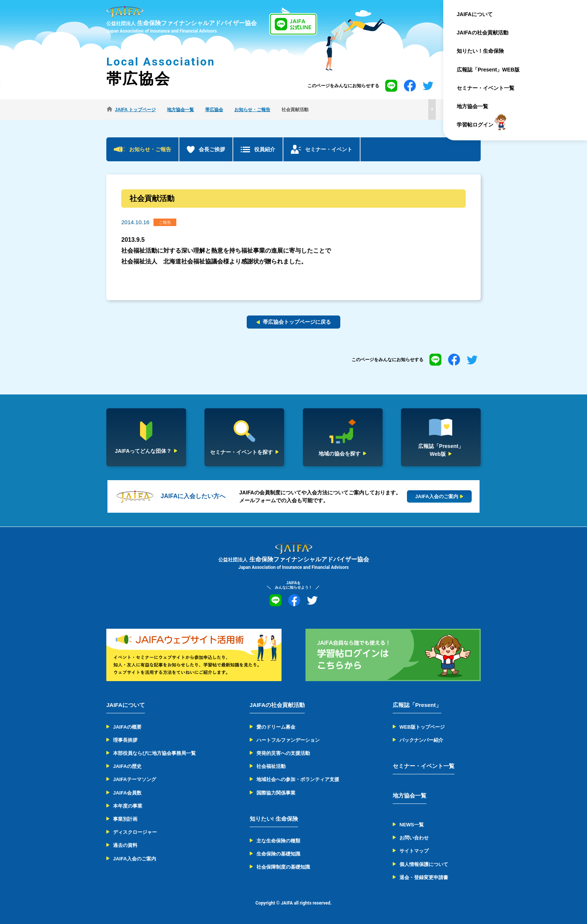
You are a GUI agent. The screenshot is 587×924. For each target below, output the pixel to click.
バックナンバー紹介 (421, 740)
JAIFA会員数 (127, 793)
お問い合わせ (414, 838)
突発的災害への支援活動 (283, 753)
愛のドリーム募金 (276, 727)
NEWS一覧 (412, 825)
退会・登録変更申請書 (424, 877)
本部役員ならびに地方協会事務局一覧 (154, 753)
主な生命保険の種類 (278, 841)
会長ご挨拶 (212, 149)
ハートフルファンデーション (288, 740)
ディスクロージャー (135, 832)
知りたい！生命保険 (489, 51)
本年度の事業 (128, 806)
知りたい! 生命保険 (274, 819)
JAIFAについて (483, 14)
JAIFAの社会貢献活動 (491, 33)
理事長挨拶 (125, 740)
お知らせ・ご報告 (150, 149)
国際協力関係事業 (276, 793)
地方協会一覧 (481, 106)
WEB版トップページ (422, 727)
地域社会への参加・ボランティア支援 (298, 779)
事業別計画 (125, 819)
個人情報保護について (424, 864)
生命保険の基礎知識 (278, 854)
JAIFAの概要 (127, 727)
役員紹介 (265, 149)
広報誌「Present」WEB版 (496, 70)
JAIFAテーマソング (135, 779)
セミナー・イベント (329, 149)
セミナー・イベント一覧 (494, 88)
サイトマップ (414, 851)
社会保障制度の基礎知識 (283, 867)
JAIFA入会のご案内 (135, 859)
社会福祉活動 (271, 766)
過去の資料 (125, 845)
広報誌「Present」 (417, 705)
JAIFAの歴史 (127, 766)
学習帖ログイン (483, 125)
